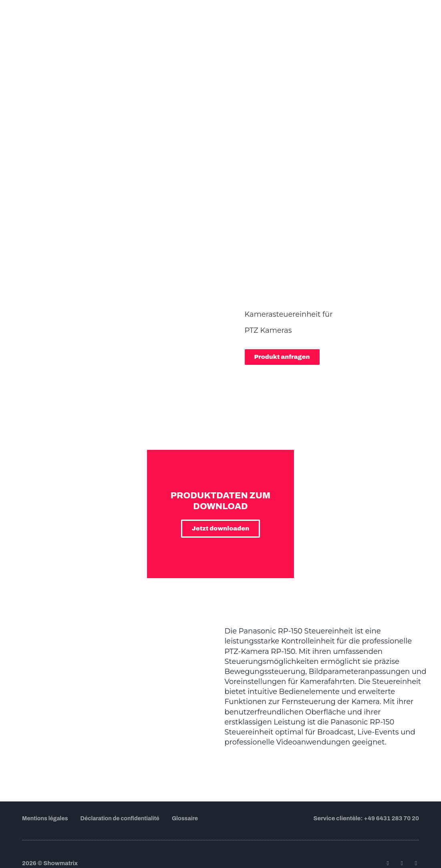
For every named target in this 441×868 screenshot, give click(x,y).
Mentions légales (46, 779)
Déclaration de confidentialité (125, 779)
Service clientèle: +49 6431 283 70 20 (366, 779)
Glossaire (193, 779)
